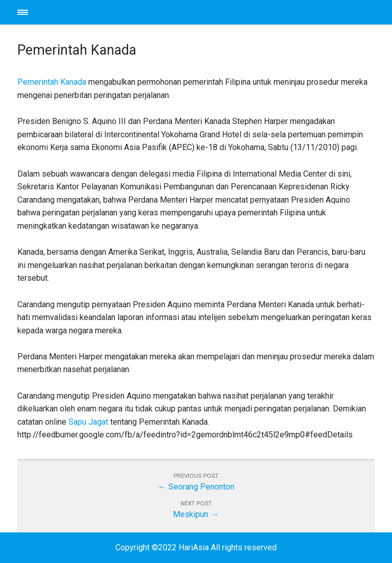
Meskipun (191, 514)
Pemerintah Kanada (52, 82)
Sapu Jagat (88, 422)
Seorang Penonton (201, 487)
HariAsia (196, 12)
